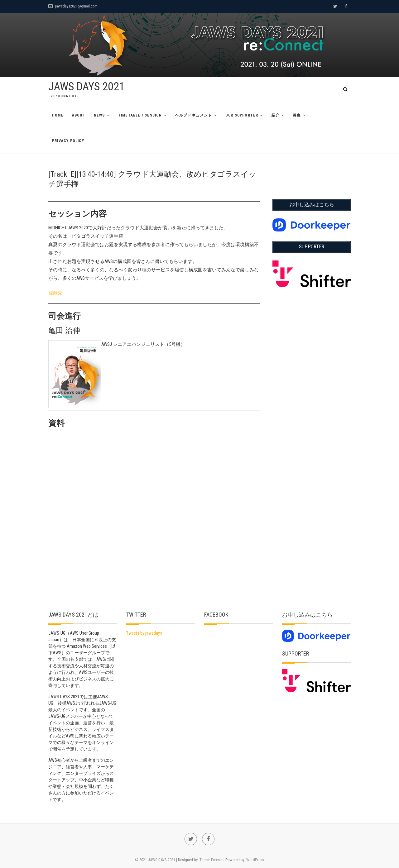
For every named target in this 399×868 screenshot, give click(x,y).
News (99, 115)
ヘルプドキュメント (194, 115)
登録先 (55, 293)
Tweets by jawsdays (144, 633)
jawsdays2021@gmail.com (73, 6)
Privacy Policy (68, 141)
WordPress (255, 860)
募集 (297, 115)
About (79, 115)
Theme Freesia (211, 860)
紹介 (276, 115)
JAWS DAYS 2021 (87, 87)
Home (58, 115)
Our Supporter (242, 115)
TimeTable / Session (140, 115)
